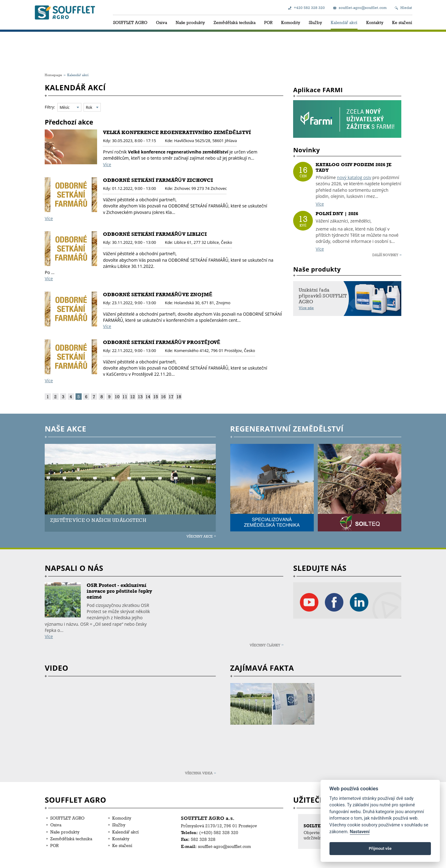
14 (148, 397)
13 (140, 397)
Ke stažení (402, 22)
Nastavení (360, 832)
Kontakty (375, 22)
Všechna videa (199, 773)
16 (163, 397)
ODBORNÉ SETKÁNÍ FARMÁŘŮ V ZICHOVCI (158, 180)
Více (107, 164)
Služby (315, 22)
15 (156, 397)
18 (179, 397)
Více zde (306, 308)
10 (117, 397)
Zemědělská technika (235, 22)
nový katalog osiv (354, 177)
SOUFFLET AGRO (130, 22)
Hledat (406, 8)
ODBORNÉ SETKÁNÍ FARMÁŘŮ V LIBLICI (155, 234)
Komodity (291, 22)
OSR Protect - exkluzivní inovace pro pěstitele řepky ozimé (119, 591)
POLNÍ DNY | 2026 (337, 214)
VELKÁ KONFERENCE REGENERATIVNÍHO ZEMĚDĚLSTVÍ (177, 132)
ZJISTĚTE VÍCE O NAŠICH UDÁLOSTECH (98, 520)
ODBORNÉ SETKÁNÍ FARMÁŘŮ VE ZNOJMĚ (158, 295)
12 (133, 397)
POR (268, 22)
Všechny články (265, 645)
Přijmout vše (380, 848)
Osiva (162, 22)
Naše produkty (190, 22)
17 (171, 397)
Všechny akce (200, 536)
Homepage (53, 75)
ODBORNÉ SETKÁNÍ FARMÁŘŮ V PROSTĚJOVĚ (162, 342)
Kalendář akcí (344, 22)
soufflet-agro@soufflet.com (363, 8)
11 (125, 397)
